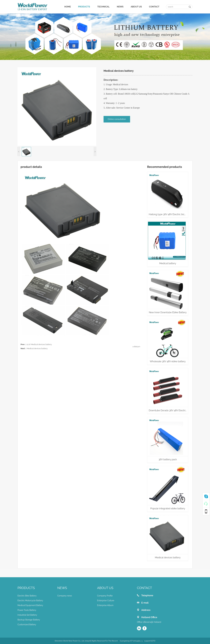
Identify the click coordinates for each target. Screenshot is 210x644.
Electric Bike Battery (27, 596)
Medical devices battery (37, 348)
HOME (68, 7)
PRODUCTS (84, 7)
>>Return (136, 347)
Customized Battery (27, 625)
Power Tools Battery (27, 610)
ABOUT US (136, 7)
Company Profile (105, 596)
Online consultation (117, 119)
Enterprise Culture (106, 601)
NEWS (120, 7)
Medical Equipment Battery (30, 605)
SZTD (153, 641)
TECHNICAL (103, 7)
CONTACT (154, 7)
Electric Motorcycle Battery (30, 601)
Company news (65, 596)
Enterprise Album (105, 605)
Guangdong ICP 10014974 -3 (131, 641)
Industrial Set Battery (27, 615)
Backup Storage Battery (29, 620)
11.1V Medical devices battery (39, 344)
